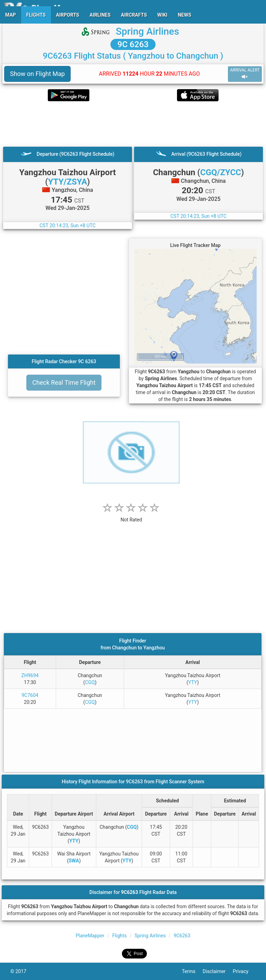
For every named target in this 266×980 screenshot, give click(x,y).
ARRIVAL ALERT (245, 74)
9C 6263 (133, 44)
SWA (74, 861)
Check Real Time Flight (64, 382)
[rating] (131, 516)
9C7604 (30, 695)
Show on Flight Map (37, 74)
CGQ (90, 682)
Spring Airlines (147, 31)
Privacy (244, 971)
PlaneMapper (90, 936)
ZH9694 (30, 675)
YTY (193, 682)
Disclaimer (218, 971)
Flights (119, 936)
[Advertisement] (133, 124)
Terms (192, 971)
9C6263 (182, 936)
